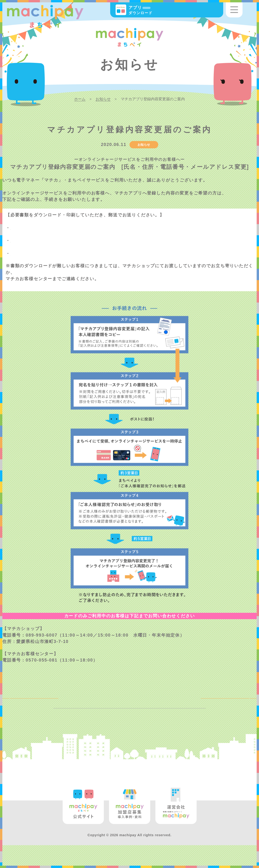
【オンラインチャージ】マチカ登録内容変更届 (59, 254)
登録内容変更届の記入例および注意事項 (72, 241)
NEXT (240, 702)
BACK (18, 702)
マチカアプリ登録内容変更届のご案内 (70, 228)
